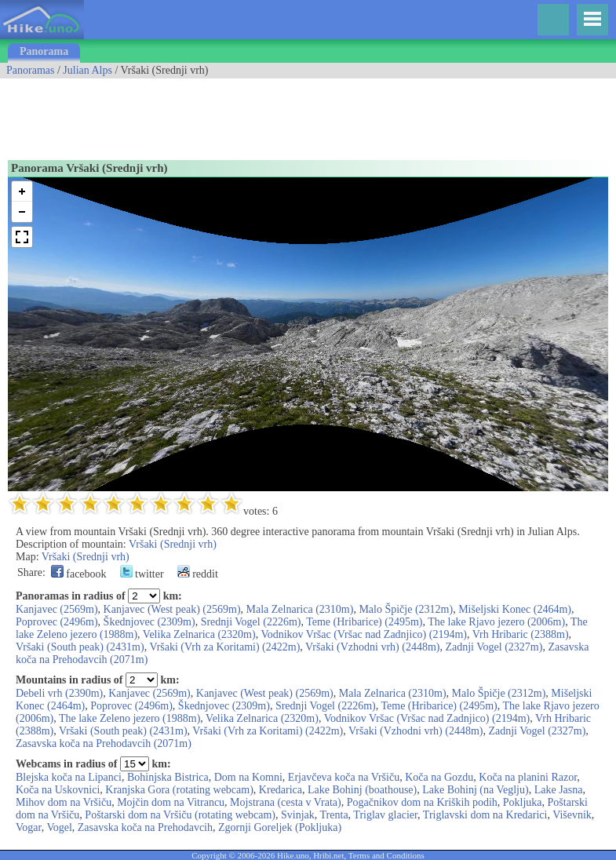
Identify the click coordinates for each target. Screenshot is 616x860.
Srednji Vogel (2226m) (251, 622)
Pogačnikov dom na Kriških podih (422, 802)
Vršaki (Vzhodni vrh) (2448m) (372, 647)
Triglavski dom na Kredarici (485, 815)
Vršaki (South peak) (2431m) (80, 647)
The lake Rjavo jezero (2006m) (496, 622)
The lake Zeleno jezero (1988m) (129, 718)
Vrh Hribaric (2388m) (521, 634)
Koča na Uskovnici (58, 790)
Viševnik (572, 815)
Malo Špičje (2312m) (406, 609)
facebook (79, 574)
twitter (142, 574)
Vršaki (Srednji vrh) (173, 544)
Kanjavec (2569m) (57, 609)
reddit (198, 574)
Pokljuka (523, 802)
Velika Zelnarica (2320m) (199, 634)
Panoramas (30, 70)
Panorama (44, 51)
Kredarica (281, 790)
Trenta (334, 815)
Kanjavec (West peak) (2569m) (172, 609)
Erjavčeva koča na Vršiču (344, 777)
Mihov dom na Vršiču (64, 802)
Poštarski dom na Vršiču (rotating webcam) (180, 815)
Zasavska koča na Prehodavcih (145, 827)
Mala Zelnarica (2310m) (300, 609)
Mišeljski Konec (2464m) (515, 609)
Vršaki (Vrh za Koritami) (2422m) (224, 647)
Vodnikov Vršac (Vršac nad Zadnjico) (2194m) (364, 634)
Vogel (59, 827)
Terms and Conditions (386, 855)
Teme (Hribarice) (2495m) (364, 622)
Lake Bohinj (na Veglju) (475, 790)
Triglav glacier (385, 815)
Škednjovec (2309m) (149, 622)
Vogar (29, 827)
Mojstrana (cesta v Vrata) (286, 802)
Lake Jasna (559, 790)
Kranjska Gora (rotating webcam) (179, 790)
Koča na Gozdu (439, 777)
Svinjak (298, 815)
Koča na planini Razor (528, 777)
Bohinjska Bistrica (168, 777)
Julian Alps (87, 70)
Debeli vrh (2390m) (59, 693)
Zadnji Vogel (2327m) (494, 647)
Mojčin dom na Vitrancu (171, 802)
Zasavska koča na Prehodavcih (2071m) (104, 743)
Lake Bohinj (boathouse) (362, 790)
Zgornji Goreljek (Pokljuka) (280, 827)
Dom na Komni (248, 777)
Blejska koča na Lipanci (69, 777)
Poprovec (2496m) (57, 622)
